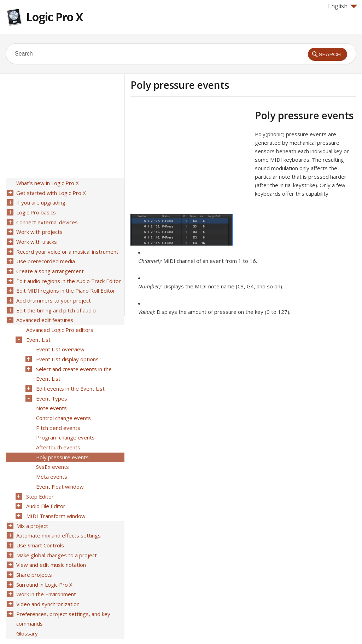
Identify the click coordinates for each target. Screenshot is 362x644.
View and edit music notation (50, 542)
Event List (38, 330)
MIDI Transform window (55, 496)
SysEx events (52, 450)
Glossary (26, 606)
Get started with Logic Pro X (50, 192)
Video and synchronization (47, 579)
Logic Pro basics (35, 211)
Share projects (33, 551)
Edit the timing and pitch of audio (55, 303)
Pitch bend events (57, 413)
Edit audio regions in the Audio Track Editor (68, 275)
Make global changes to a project (56, 533)
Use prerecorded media (45, 257)
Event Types (51, 385)
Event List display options (67, 349)
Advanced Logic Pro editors (59, 321)
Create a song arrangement (49, 266)
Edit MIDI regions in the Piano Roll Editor (65, 284)
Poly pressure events (62, 441)
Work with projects (39, 229)
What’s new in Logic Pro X (47, 183)
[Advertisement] (190, 159)
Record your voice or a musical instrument (67, 247)
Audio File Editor (45, 487)
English (343, 6)
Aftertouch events (57, 431)
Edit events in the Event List (70, 376)
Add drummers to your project (53, 293)
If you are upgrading (40, 201)
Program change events (65, 422)
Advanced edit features (44, 312)
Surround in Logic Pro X (44, 560)
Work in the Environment (45, 569)
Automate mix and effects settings (58, 514)
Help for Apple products (31, 627)
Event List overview (60, 339)
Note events (51, 395)
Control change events (63, 404)
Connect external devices (46, 220)
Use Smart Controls (39, 523)
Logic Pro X (54, 17)
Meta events (51, 459)
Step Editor (39, 477)
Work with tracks (36, 238)
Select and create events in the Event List (73, 362)
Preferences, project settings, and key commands (63, 592)
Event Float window (59, 468)
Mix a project (31, 505)
